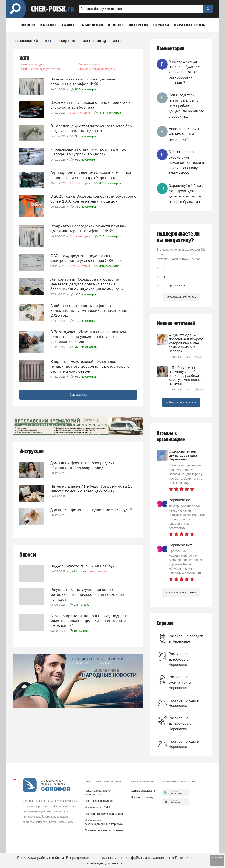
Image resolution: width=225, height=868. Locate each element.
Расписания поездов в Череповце (186, 639)
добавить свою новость (181, 402)
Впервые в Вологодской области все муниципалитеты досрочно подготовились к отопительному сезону (90, 366)
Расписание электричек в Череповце (180, 682)
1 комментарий (97, 571)
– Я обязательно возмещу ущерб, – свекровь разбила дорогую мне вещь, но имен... (185, 376)
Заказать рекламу (142, 797)
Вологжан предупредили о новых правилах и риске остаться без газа (90, 105)
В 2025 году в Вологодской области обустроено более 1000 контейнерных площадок (93, 199)
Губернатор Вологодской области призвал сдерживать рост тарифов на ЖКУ (88, 228)
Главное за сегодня (32, 64)
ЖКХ (48, 41)
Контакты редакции (143, 791)
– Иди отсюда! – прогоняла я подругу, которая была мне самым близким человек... (186, 343)
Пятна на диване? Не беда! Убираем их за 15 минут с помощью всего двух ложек (92, 489)
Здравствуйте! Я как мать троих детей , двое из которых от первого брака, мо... (186, 194)
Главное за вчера (89, 64)
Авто (117, 41)
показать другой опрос (181, 297)
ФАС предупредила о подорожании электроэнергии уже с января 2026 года (87, 258)
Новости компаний (21, 41)
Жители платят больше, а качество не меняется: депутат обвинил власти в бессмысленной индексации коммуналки (87, 284)
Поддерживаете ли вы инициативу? (83, 566)
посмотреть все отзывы (181, 592)
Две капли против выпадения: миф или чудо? (91, 510)
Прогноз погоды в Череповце (184, 703)
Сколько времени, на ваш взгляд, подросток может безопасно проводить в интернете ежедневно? (90, 620)
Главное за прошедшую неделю (40, 69)
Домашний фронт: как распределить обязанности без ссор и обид (83, 465)
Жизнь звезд (95, 41)
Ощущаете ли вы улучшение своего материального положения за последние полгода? (87, 594)
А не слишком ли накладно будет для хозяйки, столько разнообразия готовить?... (185, 72)
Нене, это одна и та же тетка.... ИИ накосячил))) (185, 134)
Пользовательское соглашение (104, 830)
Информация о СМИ (97, 808)
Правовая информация (99, 801)
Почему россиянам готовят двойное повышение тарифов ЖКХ (83, 81)
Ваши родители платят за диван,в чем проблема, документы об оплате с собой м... (186, 106)
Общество (68, 41)
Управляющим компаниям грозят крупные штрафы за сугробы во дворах (88, 152)
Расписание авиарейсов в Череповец (180, 723)
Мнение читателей (176, 324)
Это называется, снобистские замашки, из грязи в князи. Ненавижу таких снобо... (186, 162)
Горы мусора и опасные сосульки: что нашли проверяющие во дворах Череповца (91, 175)
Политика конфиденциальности (104, 814)
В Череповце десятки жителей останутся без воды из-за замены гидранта (91, 128)
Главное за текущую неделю (96, 69)
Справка (165, 623)
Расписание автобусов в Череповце (179, 659)
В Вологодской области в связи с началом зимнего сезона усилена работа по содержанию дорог (88, 337)
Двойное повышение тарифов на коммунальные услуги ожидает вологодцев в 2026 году (90, 310)
